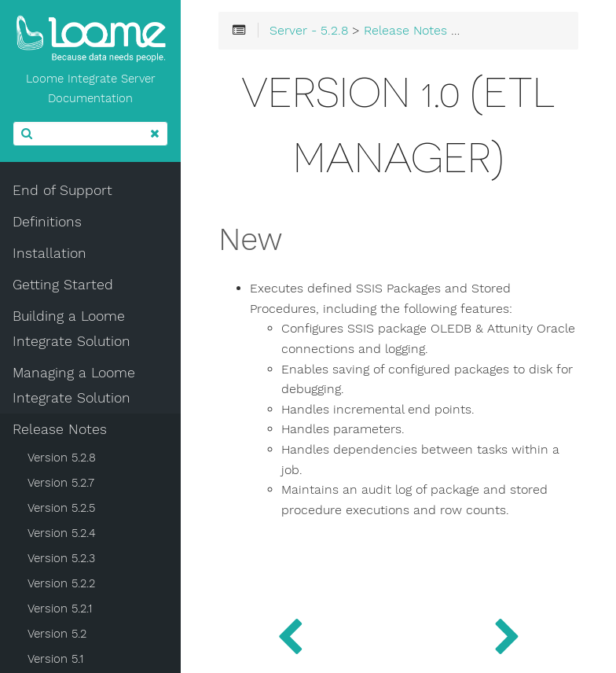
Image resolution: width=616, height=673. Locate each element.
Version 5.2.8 (62, 458)
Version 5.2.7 (61, 483)
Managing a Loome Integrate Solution (74, 385)
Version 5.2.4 (62, 533)
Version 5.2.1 (60, 609)
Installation (49, 253)
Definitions (47, 222)
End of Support (62, 190)
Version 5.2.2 (61, 583)
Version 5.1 (55, 659)
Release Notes (60, 429)
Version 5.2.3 (61, 558)
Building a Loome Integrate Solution (71, 329)
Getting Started (63, 285)
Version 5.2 (57, 634)
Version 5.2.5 (61, 508)
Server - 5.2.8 (309, 31)
